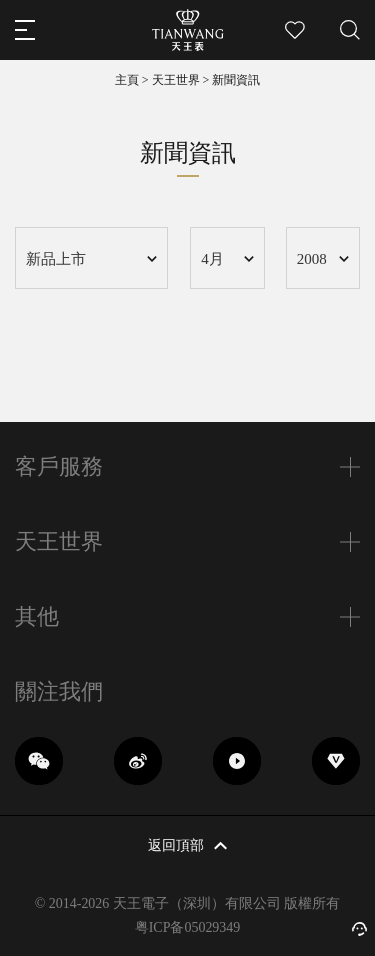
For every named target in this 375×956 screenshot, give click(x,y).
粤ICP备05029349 (188, 927)
